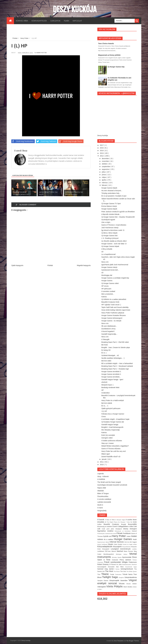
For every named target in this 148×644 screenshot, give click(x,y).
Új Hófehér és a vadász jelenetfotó (114, 299)
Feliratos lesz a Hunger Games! (113, 414)
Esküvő (134, 531)
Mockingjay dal (107, 275)
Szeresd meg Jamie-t (106, 569)
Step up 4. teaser (108, 443)
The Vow (123, 571)
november (106, 161)
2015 (102, 148)
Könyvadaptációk (105, 547)
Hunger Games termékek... (111, 377)
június (104, 175)
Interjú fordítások (103, 544)
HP (103, 390)
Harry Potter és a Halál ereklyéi (113, 400)
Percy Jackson (126, 560)
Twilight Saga (110, 577)
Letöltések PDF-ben (104, 551)
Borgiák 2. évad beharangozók (112, 427)
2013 (102, 153)
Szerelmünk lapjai (131, 567)
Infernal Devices (117, 542)
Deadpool (119, 529)
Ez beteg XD (106, 350)
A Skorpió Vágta (120, 520)
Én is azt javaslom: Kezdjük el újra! (114, 196)
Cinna (104, 417)
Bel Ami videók (107, 403)
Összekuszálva (103, 496)
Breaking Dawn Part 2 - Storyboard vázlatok (117, 366)
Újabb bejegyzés (17, 265)
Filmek (120, 533)
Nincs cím (105, 262)
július (104, 172)
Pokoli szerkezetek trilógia (116, 562)
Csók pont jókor (109, 529)
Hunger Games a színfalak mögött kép (115, 278)
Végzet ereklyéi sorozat (117, 582)
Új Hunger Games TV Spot (111, 204)
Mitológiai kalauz (123, 554)
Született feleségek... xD (110, 355)
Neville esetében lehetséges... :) (113, 358)
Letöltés (134, 549)
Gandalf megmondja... (109, 334)
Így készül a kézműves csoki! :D (113, 230)
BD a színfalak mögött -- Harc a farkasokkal (117, 363)
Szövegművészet (127, 569)
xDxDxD (104, 382)
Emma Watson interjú (109, 206)
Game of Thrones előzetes (111, 449)
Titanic (106, 574)
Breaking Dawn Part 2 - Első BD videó (115, 342)
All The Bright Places (111, 522)
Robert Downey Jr (104, 564)
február (105, 185)
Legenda (101, 474)
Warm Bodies (128, 587)
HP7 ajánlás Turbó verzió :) (111, 305)
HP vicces (105, 286)
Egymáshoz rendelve (106, 531)
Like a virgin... (106, 222)
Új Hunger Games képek (110, 246)
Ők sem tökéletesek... (109, 326)
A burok (101, 520)
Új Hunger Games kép (116, 67)
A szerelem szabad (108, 291)
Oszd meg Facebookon (22, 141)
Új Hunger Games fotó (109, 236)
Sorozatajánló (103, 567)
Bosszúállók (132, 524)
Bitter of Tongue (103, 493)
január (104, 459)
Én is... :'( (105, 406)
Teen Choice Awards (106, 44)
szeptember (106, 166)
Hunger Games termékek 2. (111, 374)
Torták (113, 574)
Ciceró (115, 526)
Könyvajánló (118, 547)
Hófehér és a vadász (106, 539)
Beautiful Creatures (112, 524)
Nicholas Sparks (117, 557)
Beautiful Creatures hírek (110, 302)
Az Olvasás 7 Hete (124, 522)
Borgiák (125, 524)
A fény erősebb (107, 249)
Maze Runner (129, 551)
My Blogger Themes (133, 641)
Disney (126, 529)
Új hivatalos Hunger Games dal (113, 422)
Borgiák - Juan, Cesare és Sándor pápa (116, 347)
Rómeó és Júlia (117, 565)
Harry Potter (41, 53)
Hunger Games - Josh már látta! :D (114, 244)
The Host (109, 571)
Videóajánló (102, 587)
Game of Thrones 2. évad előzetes (114, 225)
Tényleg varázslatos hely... (111, 193)
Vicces (123, 584)
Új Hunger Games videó (110, 283)
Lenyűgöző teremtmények (121, 549)
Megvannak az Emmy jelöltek (109, 55)
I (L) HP (104, 411)
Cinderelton (106, 393)
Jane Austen (119, 544)
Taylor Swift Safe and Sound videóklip (115, 307)
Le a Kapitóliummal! (109, 254)
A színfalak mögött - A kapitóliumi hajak (115, 419)
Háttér (129, 536)
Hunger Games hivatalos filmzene (114, 315)
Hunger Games (107, 281)
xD (102, 252)
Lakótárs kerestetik (104, 502)
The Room (117, 571)
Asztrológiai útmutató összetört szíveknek (112, 485)
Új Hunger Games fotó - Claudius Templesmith (118, 217)
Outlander (116, 560)
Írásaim (111, 544)
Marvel (114, 551)
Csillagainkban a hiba (126, 526)
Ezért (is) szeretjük (108, 435)
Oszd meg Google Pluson (70, 141)
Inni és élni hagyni (131, 542)
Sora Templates (119, 641)
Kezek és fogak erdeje (130, 544)
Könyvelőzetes (127, 547)
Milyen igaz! (106, 454)
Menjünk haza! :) (107, 385)
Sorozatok (112, 567)
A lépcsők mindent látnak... (111, 214)
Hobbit (134, 536)
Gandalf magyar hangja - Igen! (112, 380)
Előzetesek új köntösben (123, 531)
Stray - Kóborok (103, 476)
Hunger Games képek (109, 188)
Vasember (124, 580)
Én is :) (104, 353)
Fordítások (127, 533)
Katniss (104, 297)
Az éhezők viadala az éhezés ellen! (114, 241)
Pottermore (133, 562)
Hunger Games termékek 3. (111, 372)
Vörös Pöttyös (115, 586)
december (106, 159)
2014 (102, 151)
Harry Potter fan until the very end (113, 451)
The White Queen (132, 571)
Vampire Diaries (103, 581)
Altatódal (100, 491)
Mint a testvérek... (108, 294)
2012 (102, 156)
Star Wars (121, 567)
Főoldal (50, 265)
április (104, 180)
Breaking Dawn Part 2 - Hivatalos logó (115, 369)
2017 (102, 145)
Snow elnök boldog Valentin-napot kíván (116, 310)
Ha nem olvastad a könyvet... (112, 191)
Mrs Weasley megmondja (111, 430)
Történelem (119, 574)
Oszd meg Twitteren (46, 141)
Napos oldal (102, 488)
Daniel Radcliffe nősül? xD (111, 457)
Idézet (108, 542)
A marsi (100, 508)
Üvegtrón (122, 577)
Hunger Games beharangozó (112, 318)
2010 (102, 465)
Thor (99, 574)
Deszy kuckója (75, 9)
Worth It (100, 505)
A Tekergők (105, 339)
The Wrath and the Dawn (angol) (109, 482)
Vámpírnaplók (115, 580)
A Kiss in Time (110, 520)
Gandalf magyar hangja (110, 425)
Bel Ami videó (106, 361)
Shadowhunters (127, 565)
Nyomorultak (127, 557)
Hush (135, 539)
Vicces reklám (132, 584)
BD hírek (105, 345)
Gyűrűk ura (107, 536)
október (105, 164)
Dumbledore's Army (108, 329)
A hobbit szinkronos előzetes (112, 441)
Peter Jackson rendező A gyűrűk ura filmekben (118, 212)
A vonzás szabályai (104, 499)
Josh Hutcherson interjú (110, 228)
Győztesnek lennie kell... (110, 270)
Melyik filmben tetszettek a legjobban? (115, 446)
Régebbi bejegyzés (84, 265)
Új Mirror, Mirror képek (109, 233)
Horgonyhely (102, 511)
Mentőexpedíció (110, 554)
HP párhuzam (106, 289)
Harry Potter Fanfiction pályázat (113, 313)
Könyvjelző (106, 549)
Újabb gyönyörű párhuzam (111, 408)
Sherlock (134, 565)
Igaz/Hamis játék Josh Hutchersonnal (115, 265)
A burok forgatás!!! (108, 331)
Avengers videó (107, 438)
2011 (102, 462)
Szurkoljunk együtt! (108, 220)
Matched (120, 551)
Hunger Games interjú (109, 267)
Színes (118, 569)
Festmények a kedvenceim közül (107, 534)
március (105, 183)
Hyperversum (101, 542)
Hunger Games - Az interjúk (111, 321)
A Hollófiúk (101, 479)
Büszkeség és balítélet (105, 527)
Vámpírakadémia (131, 577)
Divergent (133, 529)
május (104, 177)
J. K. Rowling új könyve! (110, 238)
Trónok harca (128, 574)
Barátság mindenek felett (110, 387)
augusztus (106, 169)
